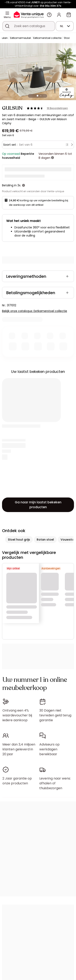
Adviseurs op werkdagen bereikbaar (49, 749)
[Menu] (7, 13)
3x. (19, 185)
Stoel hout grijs (19, 540)
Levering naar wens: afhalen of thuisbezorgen (55, 783)
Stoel (67, 38)
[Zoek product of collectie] (7, 26)
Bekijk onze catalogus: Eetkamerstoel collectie (35, 311)
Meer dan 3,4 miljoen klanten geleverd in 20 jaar (19, 749)
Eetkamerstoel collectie (47, 38)
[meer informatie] (52, 158)
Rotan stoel (45, 540)
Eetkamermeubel (20, 38)
